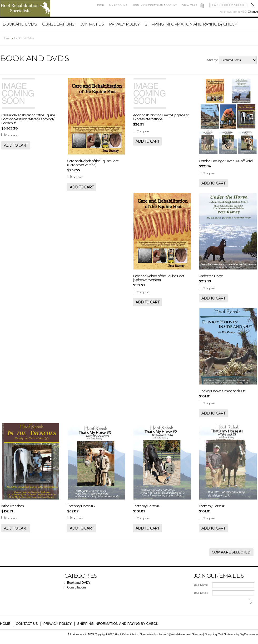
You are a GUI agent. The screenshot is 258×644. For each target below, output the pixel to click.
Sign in (137, 5)
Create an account (162, 5)
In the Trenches (12, 506)
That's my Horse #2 (147, 506)
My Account (118, 5)
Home (100, 5)
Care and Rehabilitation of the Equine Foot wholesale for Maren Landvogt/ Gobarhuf (28, 119)
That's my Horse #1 (212, 506)
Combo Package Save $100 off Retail (226, 161)
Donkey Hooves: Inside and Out (222, 391)
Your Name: (201, 585)
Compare (11, 135)
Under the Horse (211, 276)
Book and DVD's (20, 24)
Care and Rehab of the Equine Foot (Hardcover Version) (93, 163)
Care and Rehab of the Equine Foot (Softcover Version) (159, 278)
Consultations (58, 24)
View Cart (190, 5)
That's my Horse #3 (81, 506)
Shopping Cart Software (220, 634)
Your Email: (201, 593)
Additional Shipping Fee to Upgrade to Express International (161, 117)
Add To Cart (16, 145)
